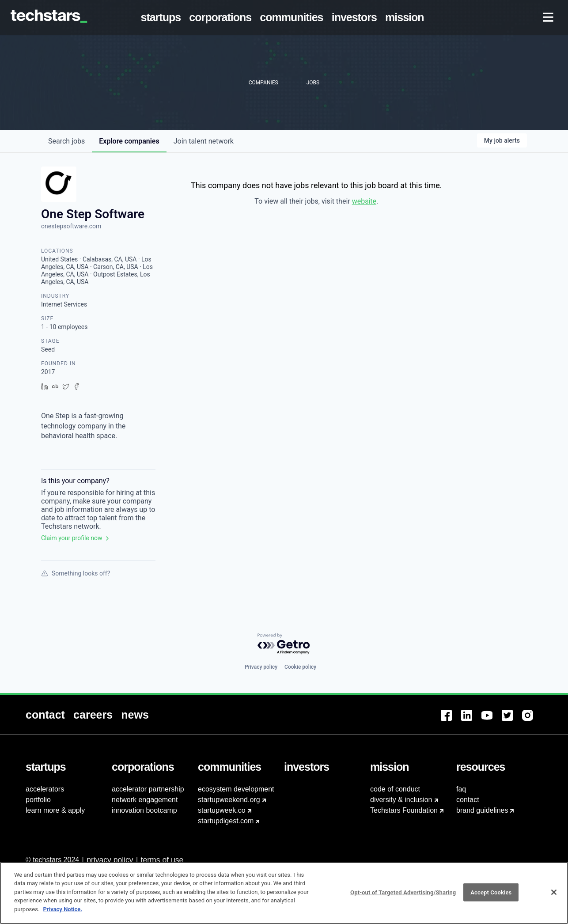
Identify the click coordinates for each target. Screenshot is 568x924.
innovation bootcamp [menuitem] (144, 810)
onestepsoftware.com (71, 226)
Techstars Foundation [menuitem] (404, 810)
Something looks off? (76, 573)
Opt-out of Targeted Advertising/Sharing (403, 896)
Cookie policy (300, 667)
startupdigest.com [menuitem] (226, 821)
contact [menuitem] (468, 800)
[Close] (554, 896)
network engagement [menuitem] (145, 800)
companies (129, 141)
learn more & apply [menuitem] (55, 810)
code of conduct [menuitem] (395, 789)
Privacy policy (261, 667)
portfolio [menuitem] (38, 800)
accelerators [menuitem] (45, 789)
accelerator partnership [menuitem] (148, 789)
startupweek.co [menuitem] (222, 810)
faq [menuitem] (461, 789)
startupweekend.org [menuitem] (229, 800)
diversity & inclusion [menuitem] (401, 800)
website (364, 201)
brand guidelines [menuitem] (482, 810)
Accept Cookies (491, 896)
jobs (66, 141)
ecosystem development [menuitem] (236, 789)
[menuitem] (163, 18)
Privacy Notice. (63, 914)
